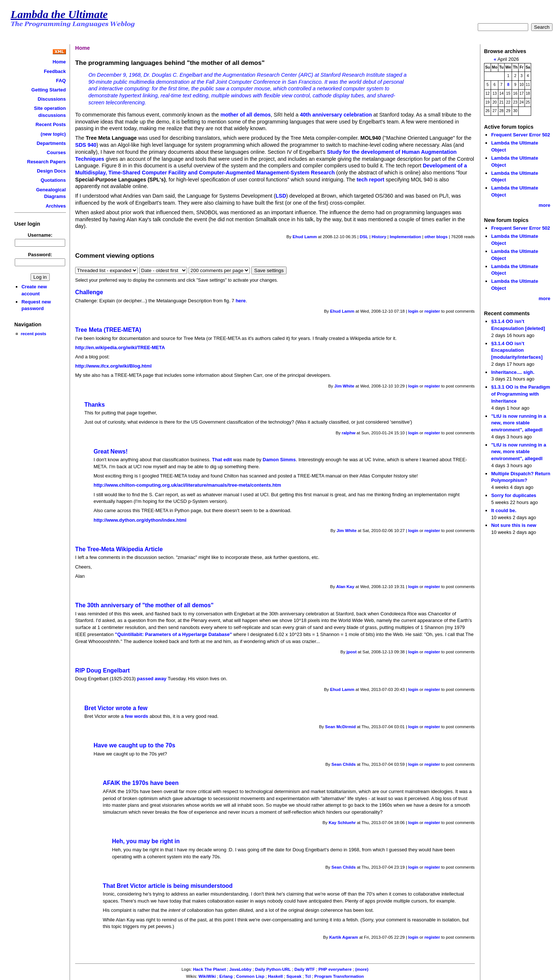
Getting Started (49, 90)
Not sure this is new (513, 525)
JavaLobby (241, 969)
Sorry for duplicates (513, 495)
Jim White (344, 386)
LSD (281, 196)
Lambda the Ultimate (59, 14)
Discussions (52, 99)
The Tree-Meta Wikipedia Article (119, 549)
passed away (152, 679)
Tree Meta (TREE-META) (108, 330)
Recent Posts (51, 124)
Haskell (275, 976)
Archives (56, 206)
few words (136, 716)
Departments (51, 143)
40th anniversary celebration (336, 115)
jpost (352, 652)
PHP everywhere (335, 969)
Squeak (294, 976)
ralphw (349, 433)
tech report (370, 180)
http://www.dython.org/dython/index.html (140, 520)
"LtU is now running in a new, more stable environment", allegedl (518, 423)
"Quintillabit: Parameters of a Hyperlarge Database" (173, 634)
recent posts (33, 333)
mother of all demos (246, 115)
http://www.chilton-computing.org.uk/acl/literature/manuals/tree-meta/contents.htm (187, 485)
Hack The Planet (209, 969)
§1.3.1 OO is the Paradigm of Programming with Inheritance (520, 394)
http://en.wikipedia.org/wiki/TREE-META (120, 347)
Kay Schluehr (342, 823)
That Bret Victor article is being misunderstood (168, 886)
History (379, 237)
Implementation (405, 237)
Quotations (53, 180)
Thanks (94, 405)
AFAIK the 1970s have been (141, 783)
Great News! (111, 451)
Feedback (55, 71)
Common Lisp (250, 976)
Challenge (89, 292)
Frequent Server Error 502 (520, 135)
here (241, 301)
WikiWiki (207, 976)
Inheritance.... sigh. (513, 372)
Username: (40, 235)
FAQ (61, 81)
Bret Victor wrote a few (116, 708)
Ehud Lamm (305, 237)
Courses (56, 152)
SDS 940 (86, 145)
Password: (40, 255)
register (432, 311)
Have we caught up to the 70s (134, 745)
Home (59, 62)
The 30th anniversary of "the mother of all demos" (144, 605)
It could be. (504, 510)
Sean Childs (344, 764)
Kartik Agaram (344, 937)
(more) (362, 969)
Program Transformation (339, 976)
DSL (364, 237)
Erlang (226, 976)
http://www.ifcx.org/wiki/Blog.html (113, 366)
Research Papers (47, 162)
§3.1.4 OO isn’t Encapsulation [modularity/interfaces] (517, 350)
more (544, 205)
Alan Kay (345, 587)
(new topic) (53, 134)
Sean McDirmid (341, 727)
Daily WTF (305, 969)
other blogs (436, 237)
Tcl (308, 976)
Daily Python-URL (273, 969)
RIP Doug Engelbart (102, 670)
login (413, 311)
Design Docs (51, 171)
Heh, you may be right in (146, 841)
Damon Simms (279, 460)
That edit (222, 460)
